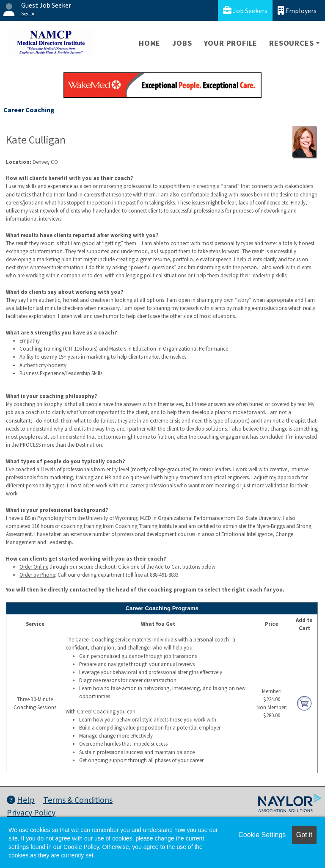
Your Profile (231, 43)
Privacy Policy (31, 812)
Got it (304, 835)
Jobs (182, 43)
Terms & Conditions (78, 800)
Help (21, 800)
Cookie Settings (262, 835)
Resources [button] (291, 43)
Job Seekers (245, 10)
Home (150, 43)
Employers (297, 10)
